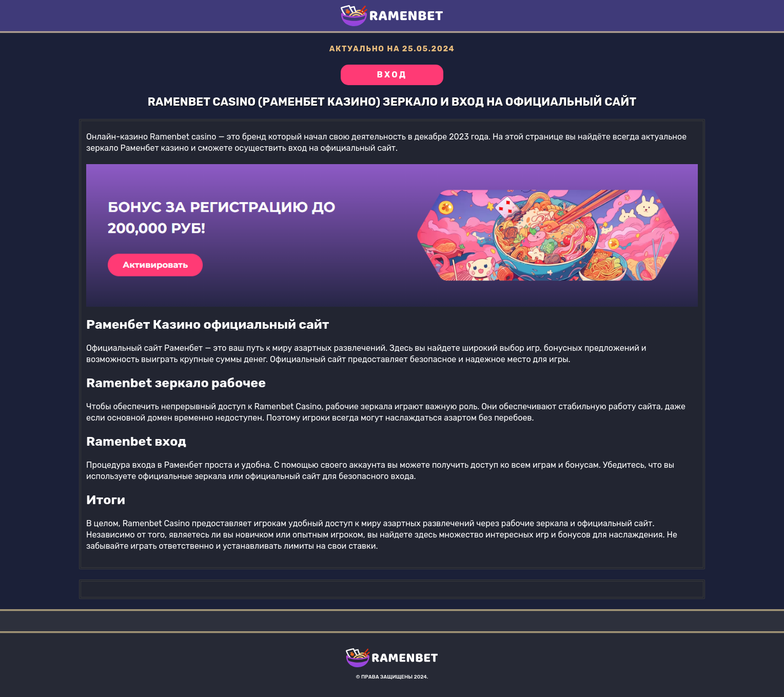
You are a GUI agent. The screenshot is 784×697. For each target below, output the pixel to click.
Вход (392, 75)
